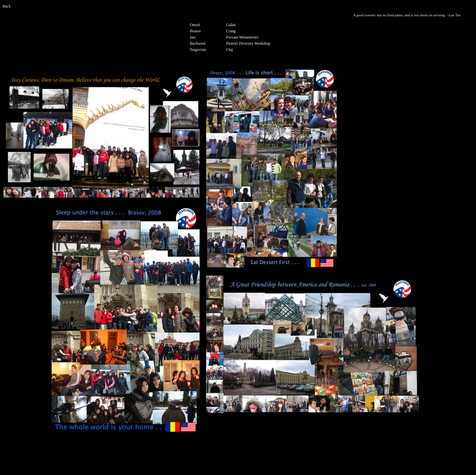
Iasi (193, 37)
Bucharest (198, 43)
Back (7, 6)
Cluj (230, 50)
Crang (231, 31)
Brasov (195, 31)
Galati (231, 25)
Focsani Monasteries (242, 37)
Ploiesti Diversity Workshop (248, 43)
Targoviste (198, 50)
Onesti (195, 25)
